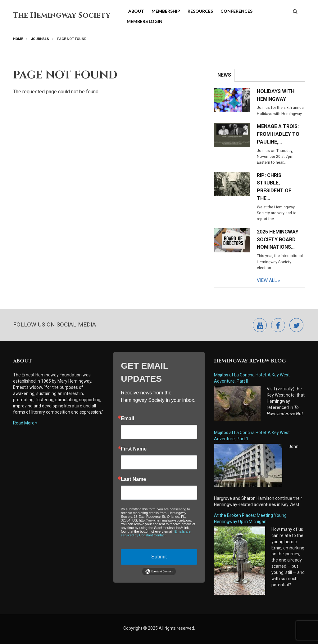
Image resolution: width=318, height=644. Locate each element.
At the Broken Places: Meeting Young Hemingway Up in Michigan (250, 518)
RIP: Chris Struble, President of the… (274, 187)
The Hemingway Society (62, 16)
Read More (24, 423)
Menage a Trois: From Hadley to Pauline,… (278, 134)
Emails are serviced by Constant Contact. (156, 533)
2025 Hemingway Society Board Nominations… (278, 240)
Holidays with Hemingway (276, 95)
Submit (159, 557)
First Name (134, 449)
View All (267, 280)
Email (127, 419)
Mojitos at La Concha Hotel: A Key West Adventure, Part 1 (252, 436)
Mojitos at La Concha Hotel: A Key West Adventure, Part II (252, 378)
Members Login (145, 21)
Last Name (133, 479)
